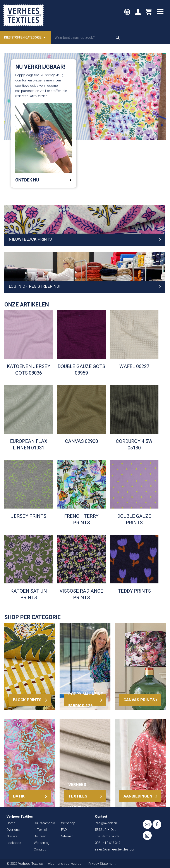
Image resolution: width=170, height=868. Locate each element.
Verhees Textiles (23, 15)
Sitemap (67, 836)
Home (11, 823)
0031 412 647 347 (108, 843)
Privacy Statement (102, 864)
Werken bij (41, 843)
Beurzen (40, 836)
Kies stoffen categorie (25, 37)
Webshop (68, 823)
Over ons (13, 830)
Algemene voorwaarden (66, 864)
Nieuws (12, 836)
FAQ (64, 830)
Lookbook (14, 843)
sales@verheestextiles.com (116, 849)
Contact (40, 849)
